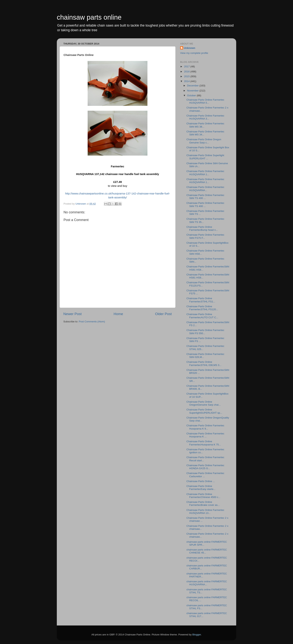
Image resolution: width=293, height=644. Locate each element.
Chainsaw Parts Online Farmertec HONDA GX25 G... (205, 467)
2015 (187, 76)
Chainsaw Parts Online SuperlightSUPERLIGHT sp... (204, 411)
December (193, 86)
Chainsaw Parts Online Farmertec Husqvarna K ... (205, 435)
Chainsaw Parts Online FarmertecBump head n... (202, 228)
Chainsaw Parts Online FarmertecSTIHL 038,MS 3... (204, 363)
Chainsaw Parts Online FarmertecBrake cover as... (203, 503)
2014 (187, 81)
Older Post (163, 314)
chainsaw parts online (89, 17)
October (192, 95)
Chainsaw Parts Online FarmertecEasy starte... (201, 488)
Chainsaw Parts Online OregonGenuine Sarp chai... (204, 403)
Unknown (190, 48)
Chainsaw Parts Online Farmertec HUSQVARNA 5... (205, 101)
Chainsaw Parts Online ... (201, 481)
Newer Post (73, 314)
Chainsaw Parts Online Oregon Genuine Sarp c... (204, 141)
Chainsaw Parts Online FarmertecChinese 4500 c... (203, 496)
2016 (187, 72)
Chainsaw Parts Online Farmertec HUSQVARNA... (205, 189)
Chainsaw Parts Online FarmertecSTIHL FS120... (202, 308)
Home (118, 314)
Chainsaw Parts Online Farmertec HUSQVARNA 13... (205, 512)
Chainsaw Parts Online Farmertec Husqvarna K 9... (205, 427)
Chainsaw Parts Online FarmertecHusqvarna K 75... (204, 443)
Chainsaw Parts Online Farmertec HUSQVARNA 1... (205, 173)
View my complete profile (194, 53)
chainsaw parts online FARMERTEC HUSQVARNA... (207, 583)
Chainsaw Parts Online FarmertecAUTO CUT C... (202, 316)
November (193, 91)
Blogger (197, 635)
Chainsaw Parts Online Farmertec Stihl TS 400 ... (205, 197)
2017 (187, 66)
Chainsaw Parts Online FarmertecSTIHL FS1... (201, 300)
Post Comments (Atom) (92, 322)
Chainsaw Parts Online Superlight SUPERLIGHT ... (205, 157)
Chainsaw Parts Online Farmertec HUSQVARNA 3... (205, 117)
